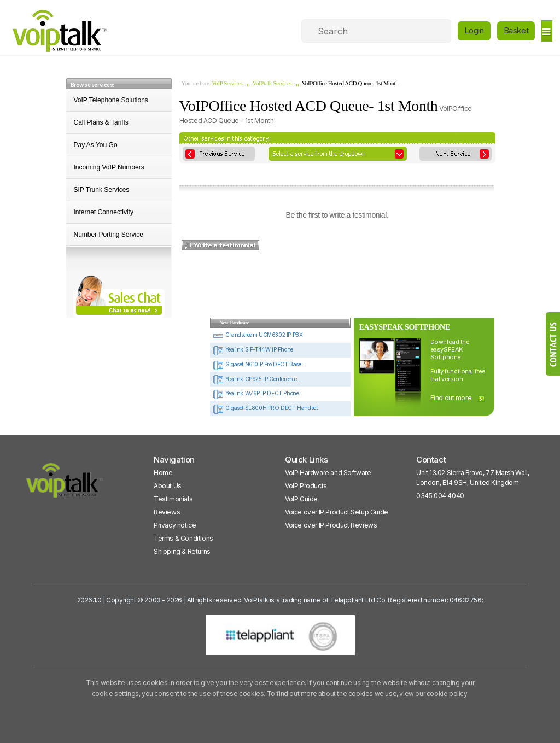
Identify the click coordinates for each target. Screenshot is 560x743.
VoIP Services (227, 83)
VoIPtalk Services (272, 83)
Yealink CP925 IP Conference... (257, 379)
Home (163, 473)
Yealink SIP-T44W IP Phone (253, 349)
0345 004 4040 (440, 496)
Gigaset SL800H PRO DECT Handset (265, 408)
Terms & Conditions (183, 538)
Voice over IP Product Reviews (331, 525)
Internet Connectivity (104, 212)
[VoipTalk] (65, 485)
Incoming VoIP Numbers (109, 167)
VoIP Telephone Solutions (111, 100)
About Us (168, 486)
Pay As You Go (96, 145)
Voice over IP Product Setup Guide (337, 512)
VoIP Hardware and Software (328, 473)
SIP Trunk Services (102, 190)
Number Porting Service (109, 235)
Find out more (451, 398)
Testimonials (173, 499)
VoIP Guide (301, 499)
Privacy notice (175, 525)
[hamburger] (547, 31)
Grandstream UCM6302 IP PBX (258, 335)
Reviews (167, 512)
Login (474, 30)
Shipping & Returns (182, 551)
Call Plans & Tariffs (101, 122)
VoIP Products (306, 486)
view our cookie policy (433, 694)
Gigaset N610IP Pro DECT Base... (259, 364)
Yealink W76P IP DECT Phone (256, 393)
